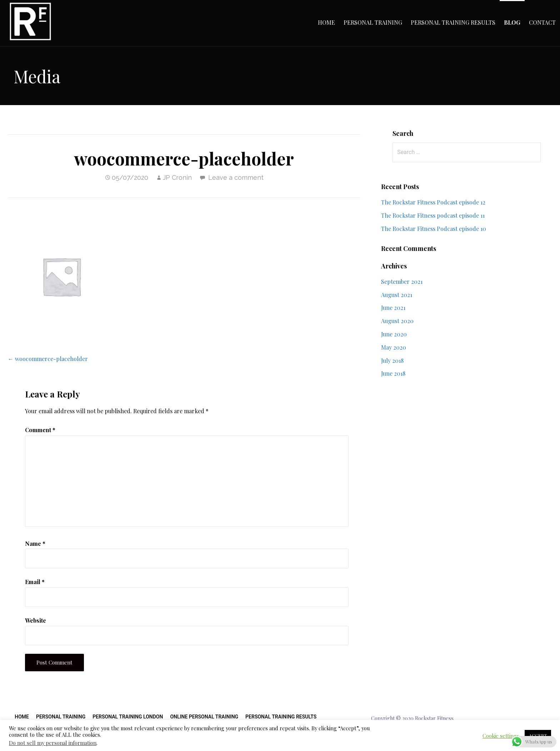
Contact (542, 22)
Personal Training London (128, 717)
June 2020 (394, 334)
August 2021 (397, 295)
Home (326, 22)
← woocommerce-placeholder (48, 359)
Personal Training (373, 22)
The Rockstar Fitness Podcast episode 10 (434, 229)
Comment (40, 430)
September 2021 (402, 281)
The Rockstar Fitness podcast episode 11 (433, 215)
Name (35, 544)
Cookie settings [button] (501, 736)
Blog (512, 22)
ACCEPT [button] (538, 735)
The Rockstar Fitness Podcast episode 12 (433, 202)
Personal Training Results (453, 22)
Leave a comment (236, 177)
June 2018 (393, 373)
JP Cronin (177, 177)
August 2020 (397, 321)
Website (36, 620)
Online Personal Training (204, 717)
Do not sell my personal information (53, 743)
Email (35, 582)
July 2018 (392, 360)
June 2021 (393, 308)
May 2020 (394, 347)
